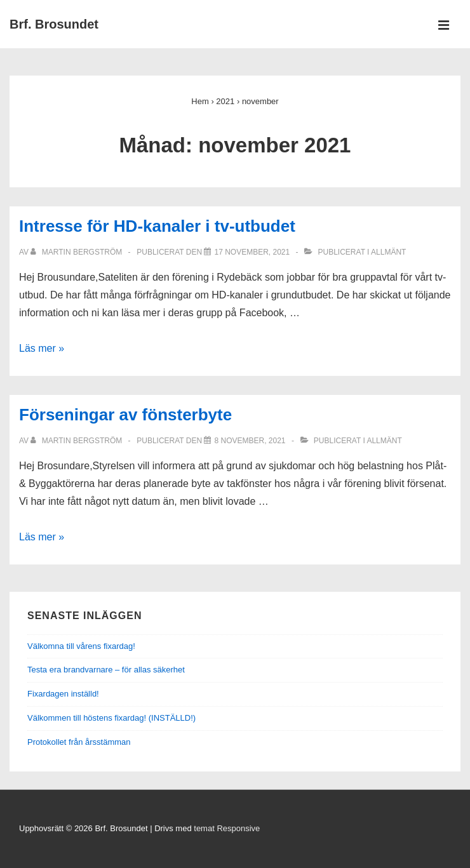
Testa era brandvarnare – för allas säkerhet (106, 670)
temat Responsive (227, 828)
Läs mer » (42, 348)
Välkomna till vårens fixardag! (81, 646)
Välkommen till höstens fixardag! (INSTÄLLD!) (111, 718)
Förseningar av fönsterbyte (125, 415)
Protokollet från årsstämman (79, 742)
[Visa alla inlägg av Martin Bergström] (77, 252)
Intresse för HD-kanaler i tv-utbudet (157, 226)
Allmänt (388, 252)
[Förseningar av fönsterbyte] (250, 441)
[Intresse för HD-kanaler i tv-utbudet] (252, 252)
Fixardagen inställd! (63, 694)
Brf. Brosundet (54, 24)
